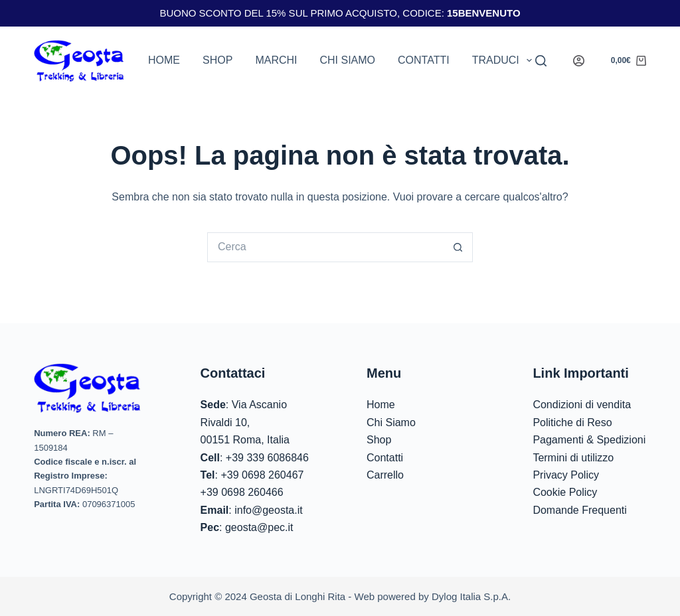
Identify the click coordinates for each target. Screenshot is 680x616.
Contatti (424, 60)
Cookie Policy (565, 492)
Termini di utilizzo (573, 458)
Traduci (505, 60)
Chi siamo (347, 60)
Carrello (385, 475)
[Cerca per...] (325, 247)
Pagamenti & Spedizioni (589, 440)
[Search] (541, 61)
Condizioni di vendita (582, 405)
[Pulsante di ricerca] (458, 247)
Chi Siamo (391, 423)
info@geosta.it (269, 510)
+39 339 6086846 (267, 458)
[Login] (579, 61)
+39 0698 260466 (242, 492)
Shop (217, 60)
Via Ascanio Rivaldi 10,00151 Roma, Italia (245, 422)
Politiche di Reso (572, 423)
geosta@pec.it (259, 527)
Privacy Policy (566, 475)
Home (164, 60)
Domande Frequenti (579, 510)
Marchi (276, 60)
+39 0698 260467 (262, 475)
